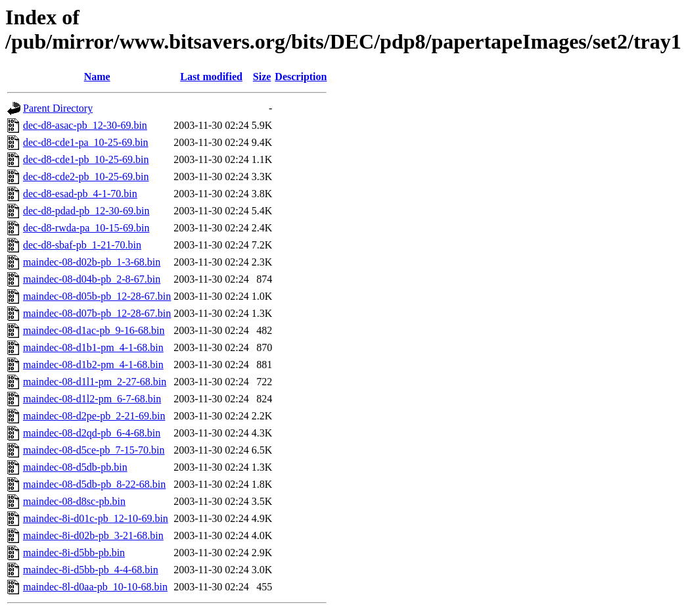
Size (262, 77)
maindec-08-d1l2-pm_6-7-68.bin (92, 399)
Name (97, 77)
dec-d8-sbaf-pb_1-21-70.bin (82, 245)
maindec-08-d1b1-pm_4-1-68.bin (93, 347)
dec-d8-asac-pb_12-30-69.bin (85, 125)
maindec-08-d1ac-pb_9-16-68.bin (94, 330)
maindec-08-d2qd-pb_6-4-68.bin (92, 433)
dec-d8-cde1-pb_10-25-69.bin (86, 159)
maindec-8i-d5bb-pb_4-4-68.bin (91, 570)
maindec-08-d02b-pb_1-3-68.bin (92, 262)
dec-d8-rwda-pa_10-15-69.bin (86, 228)
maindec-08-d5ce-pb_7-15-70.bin (94, 450)
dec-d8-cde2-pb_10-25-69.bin (86, 177)
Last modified (211, 77)
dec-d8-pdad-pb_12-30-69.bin (86, 211)
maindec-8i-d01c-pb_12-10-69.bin (96, 518)
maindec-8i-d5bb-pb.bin (74, 553)
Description (301, 77)
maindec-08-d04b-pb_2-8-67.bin (92, 279)
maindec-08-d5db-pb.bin (75, 467)
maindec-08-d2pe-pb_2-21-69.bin (94, 416)
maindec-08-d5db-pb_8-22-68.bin (94, 484)
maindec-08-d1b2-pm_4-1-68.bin (93, 365)
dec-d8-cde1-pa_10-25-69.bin (86, 142)
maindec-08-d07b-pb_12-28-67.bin (97, 313)
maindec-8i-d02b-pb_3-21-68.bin (93, 535)
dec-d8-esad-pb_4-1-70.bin (80, 194)
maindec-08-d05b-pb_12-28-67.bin (97, 296)
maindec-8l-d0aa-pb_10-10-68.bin (95, 587)
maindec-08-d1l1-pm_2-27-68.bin (95, 382)
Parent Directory (58, 108)
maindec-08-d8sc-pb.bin (74, 501)
